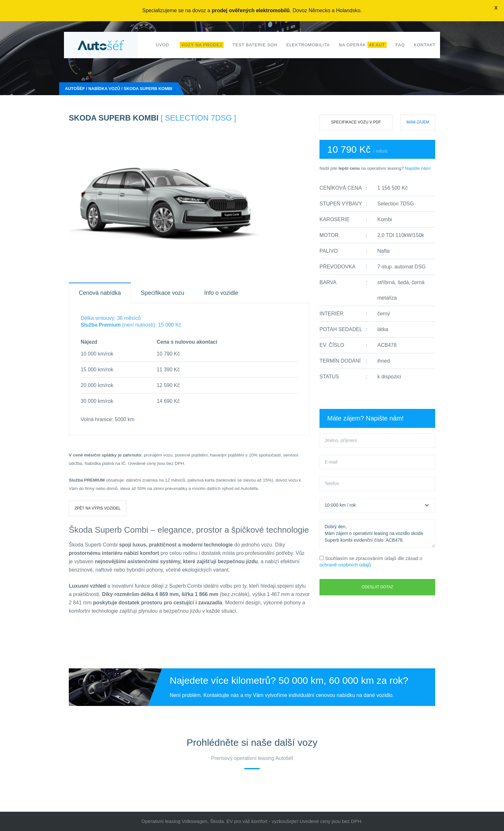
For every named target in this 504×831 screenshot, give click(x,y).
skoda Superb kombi (148, 89)
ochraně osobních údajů (345, 565)
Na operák (363, 45)
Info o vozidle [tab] (221, 293)
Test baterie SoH (255, 45)
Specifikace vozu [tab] (162, 293)
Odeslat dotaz (377, 587)
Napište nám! (418, 168)
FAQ (400, 45)
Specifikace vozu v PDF (356, 122)
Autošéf (75, 89)
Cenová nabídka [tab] (100, 293)
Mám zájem (418, 122)
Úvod (163, 45)
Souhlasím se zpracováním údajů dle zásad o (371, 561)
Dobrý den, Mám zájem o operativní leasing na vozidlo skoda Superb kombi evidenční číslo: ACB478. (377, 533)
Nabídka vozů (104, 89)
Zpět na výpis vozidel (98, 508)
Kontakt (425, 45)
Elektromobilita (308, 45)
